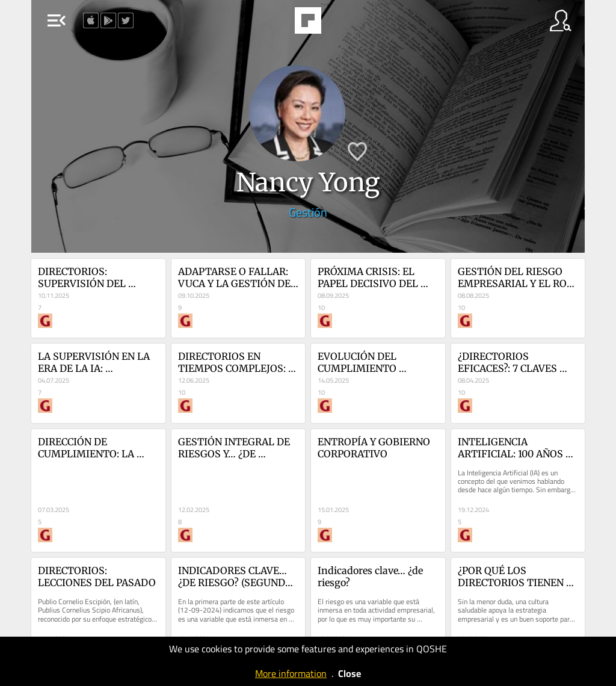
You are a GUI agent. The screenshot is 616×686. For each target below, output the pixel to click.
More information (291, 673)
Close (350, 673)
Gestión (308, 212)
